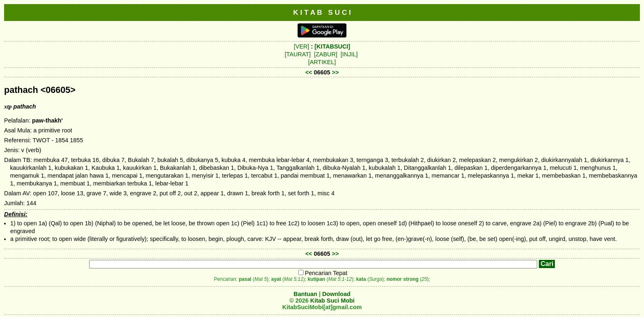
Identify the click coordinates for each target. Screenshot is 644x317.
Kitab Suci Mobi (332, 301)
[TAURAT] (298, 54)
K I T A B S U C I (322, 12)
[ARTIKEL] (322, 62)
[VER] (301, 46)
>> (335, 72)
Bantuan (306, 294)
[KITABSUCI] (332, 46)
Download (336, 294)
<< (309, 72)
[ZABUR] (326, 54)
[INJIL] (349, 54)
